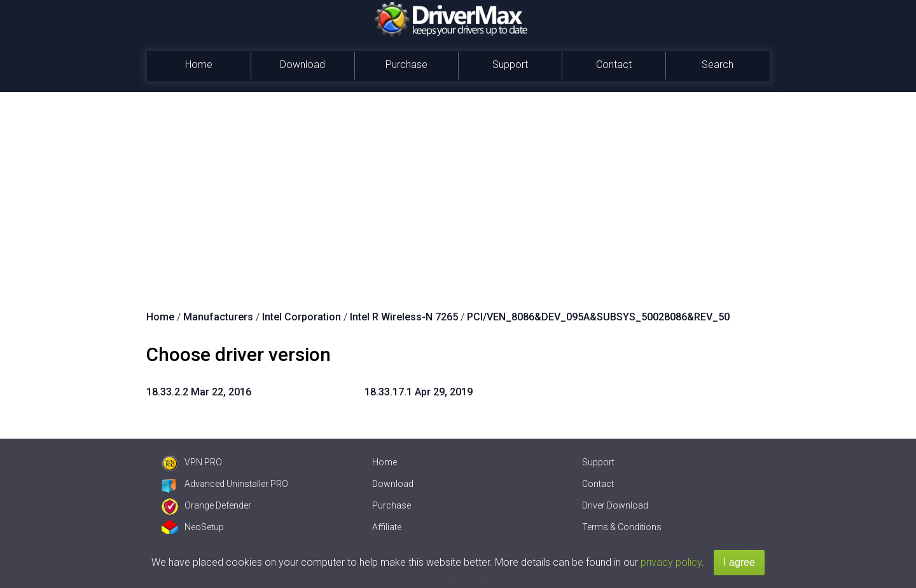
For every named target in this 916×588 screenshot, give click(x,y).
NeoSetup (193, 527)
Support (510, 65)
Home (199, 65)
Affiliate (387, 527)
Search (718, 65)
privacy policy (671, 562)
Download (302, 65)
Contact (614, 65)
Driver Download (615, 505)
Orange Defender (206, 505)
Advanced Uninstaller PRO (225, 484)
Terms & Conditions (622, 527)
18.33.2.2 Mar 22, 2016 (199, 392)
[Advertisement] (458, 188)
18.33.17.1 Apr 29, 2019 (419, 392)
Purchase (406, 65)
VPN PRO (192, 462)
